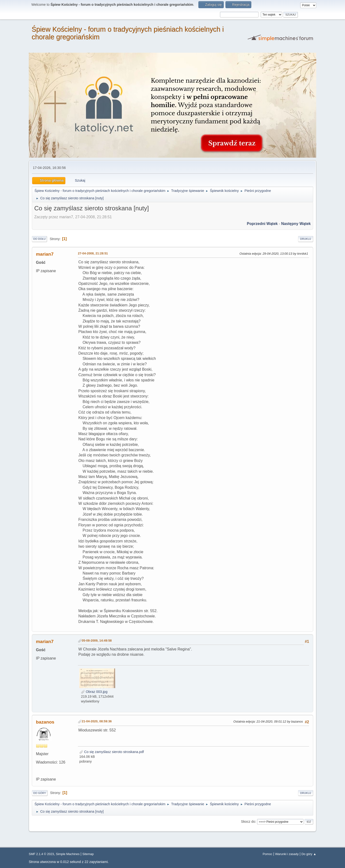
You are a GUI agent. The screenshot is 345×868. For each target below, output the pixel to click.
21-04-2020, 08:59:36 (97, 721)
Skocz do (248, 822)
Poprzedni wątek (262, 224)
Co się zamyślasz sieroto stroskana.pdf (112, 752)
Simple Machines (68, 854)
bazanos (45, 722)
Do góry (40, 793)
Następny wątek (296, 224)
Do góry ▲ (309, 854)
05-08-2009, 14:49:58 (97, 641)
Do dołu (39, 239)
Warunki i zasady (287, 854)
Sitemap (88, 854)
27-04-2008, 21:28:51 (93, 253)
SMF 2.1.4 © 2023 (41, 854)
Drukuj (306, 239)
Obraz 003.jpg (94, 692)
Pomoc (267, 854)
